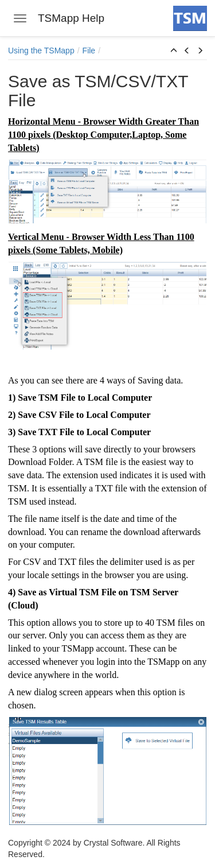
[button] (174, 51)
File (89, 51)
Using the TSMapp (41, 51)
